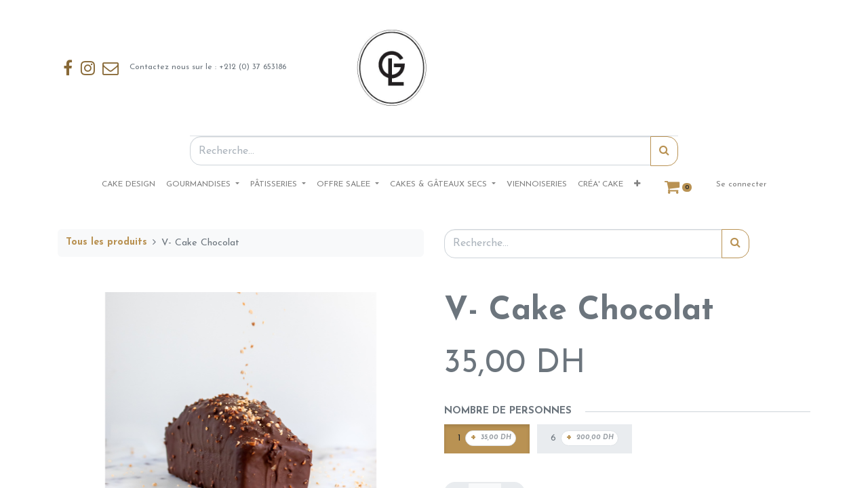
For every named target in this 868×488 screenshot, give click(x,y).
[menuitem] (129, 184)
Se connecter (741, 184)
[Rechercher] (664, 151)
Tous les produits (106, 242)
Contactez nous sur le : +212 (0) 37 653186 (174, 68)
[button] (637, 184)
